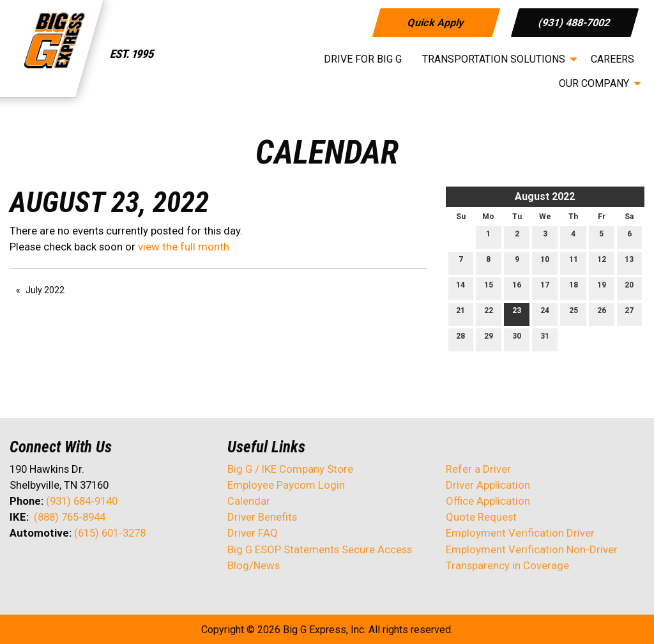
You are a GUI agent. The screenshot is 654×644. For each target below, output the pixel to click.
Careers (612, 59)
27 (629, 313)
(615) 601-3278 (110, 533)
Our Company (594, 83)
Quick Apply (436, 22)
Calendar (249, 501)
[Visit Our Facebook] (20, 567)
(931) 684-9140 (82, 501)
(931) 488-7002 (575, 22)
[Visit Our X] (40, 567)
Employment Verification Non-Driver (532, 549)
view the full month (184, 247)
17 (545, 288)
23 (517, 313)
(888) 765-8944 (70, 517)
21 (460, 313)
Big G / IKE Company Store (290, 469)
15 (489, 288)
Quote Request (481, 517)
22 (489, 313)
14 (460, 288)
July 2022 (45, 290)
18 (574, 288)
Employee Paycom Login (286, 485)
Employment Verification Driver (520, 533)
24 (545, 313)
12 (602, 262)
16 (517, 288)
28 (460, 339)
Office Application (489, 501)
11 (574, 262)
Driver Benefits (263, 517)
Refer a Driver (478, 469)
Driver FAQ (253, 533)
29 (489, 339)
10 (545, 262)
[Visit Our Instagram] (102, 567)
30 (517, 339)
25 (574, 313)
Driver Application (488, 485)
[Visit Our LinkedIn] (61, 567)
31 (545, 339)
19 (602, 288)
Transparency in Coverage (507, 565)
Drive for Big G (363, 59)
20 (629, 288)
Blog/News (254, 565)
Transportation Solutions (494, 59)
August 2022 (545, 196)
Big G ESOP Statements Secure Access (320, 549)
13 (629, 262)
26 (602, 313)
